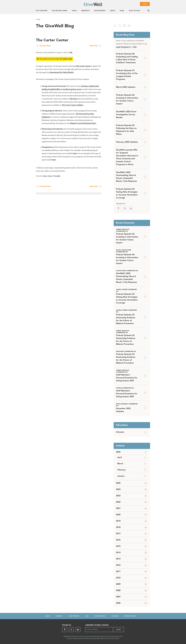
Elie (71, 53)
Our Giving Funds (60, 11)
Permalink (57, 176)
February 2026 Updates (127, 142)
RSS (135, 47)
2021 (118, 508)
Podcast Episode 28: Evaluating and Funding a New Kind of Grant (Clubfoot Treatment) (127, 58)
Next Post (94, 46)
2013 (118, 559)
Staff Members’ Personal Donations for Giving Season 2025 (127, 376)
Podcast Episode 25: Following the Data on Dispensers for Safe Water (126, 130)
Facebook (125, 47)
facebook (115, 26)
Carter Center (48, 176)
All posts (120, 432)
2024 (118, 489)
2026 (118, 452)
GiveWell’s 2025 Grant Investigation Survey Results (126, 115)
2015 (118, 546)
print (124, 26)
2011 (118, 572)
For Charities (100, 616)
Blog (122, 11)
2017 (118, 534)
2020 (118, 515)
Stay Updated (74, 616)
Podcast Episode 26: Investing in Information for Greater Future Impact (127, 99)
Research (85, 11)
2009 (118, 584)
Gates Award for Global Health (61, 73)
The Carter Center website (72, 105)
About (113, 11)
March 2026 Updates (126, 87)
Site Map (115, 616)
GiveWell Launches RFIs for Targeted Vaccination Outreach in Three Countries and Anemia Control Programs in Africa (127, 157)
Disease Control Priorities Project (83, 123)
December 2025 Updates (127, 408)
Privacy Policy (130, 616)
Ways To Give (134, 11)
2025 (118, 483)
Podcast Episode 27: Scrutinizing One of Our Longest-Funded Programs (127, 75)
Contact (59, 616)
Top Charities (42, 11)
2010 (118, 578)
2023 (118, 496)
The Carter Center (83, 66)
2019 (118, 521)
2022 (118, 502)
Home (38, 20)
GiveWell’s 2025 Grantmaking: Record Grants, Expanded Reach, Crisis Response (126, 177)
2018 (118, 527)
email (129, 26)
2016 (118, 540)
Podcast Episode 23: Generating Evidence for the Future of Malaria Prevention (127, 317)
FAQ (87, 616)
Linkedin (78, 630)
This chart (73, 99)
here (75, 154)
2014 (118, 553)
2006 (118, 603)
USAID (74, 11)
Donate (145, 4)
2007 (118, 597)
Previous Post (45, 46)
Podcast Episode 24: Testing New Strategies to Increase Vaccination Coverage (127, 193)
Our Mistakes (100, 11)
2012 (118, 565)
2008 (118, 591)
